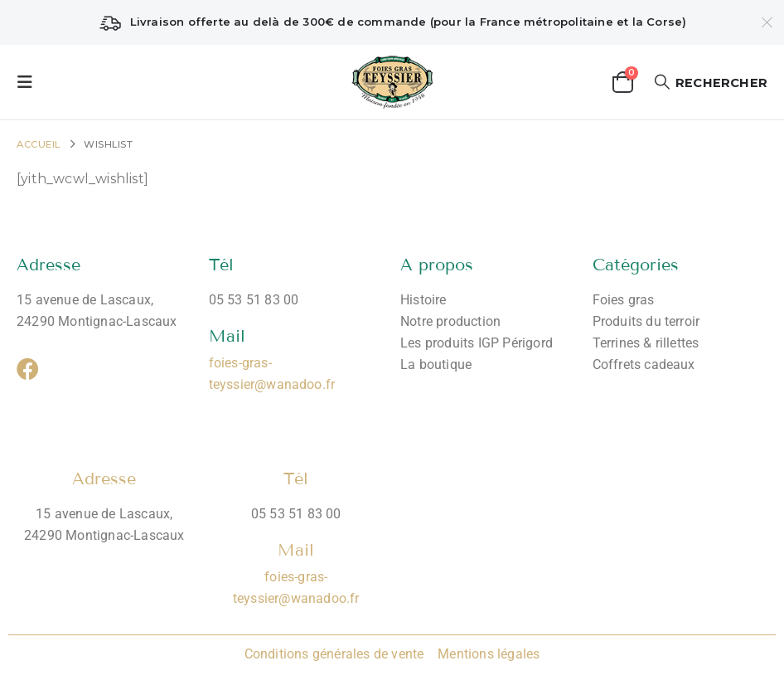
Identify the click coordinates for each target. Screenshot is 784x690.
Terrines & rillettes (646, 343)
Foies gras (624, 300)
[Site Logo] (392, 82)
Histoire (423, 300)
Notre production (450, 321)
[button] (30, 82)
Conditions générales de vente (334, 654)
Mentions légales (487, 654)
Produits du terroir (646, 321)
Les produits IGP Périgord (477, 343)
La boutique (436, 364)
